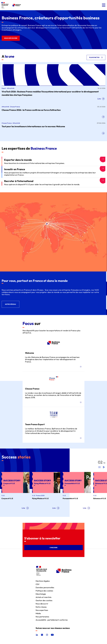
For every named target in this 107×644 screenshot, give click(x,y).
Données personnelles (45, 587)
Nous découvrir (42, 604)
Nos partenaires (42, 617)
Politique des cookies (44, 591)
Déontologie (41, 594)
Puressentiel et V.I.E (71, 498)
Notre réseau (41, 607)
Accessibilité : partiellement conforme (52, 620)
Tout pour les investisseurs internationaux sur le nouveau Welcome (33, 126)
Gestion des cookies (44, 600)
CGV (38, 584)
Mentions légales (43, 581)
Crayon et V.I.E (7, 498)
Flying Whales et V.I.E (41, 498)
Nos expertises (42, 610)
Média (38, 613)
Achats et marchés (44, 597)
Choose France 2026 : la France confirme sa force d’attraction (31, 110)
